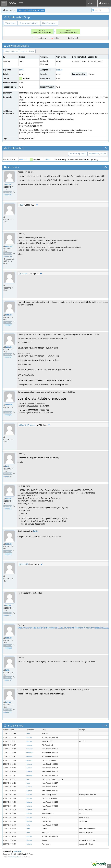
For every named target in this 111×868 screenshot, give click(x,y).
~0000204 (8, 415)
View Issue (11, 23)
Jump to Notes (11, 51)
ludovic (59, 70)
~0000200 (8, 256)
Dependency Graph (29, 23)
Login (20, 10)
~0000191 (8, 195)
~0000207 (8, 476)
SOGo (92, 3)
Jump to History (27, 51)
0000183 (23, 159)
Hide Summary (49, 23)
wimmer (9, 246)
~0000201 (8, 325)
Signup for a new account (34, 10)
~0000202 (8, 357)
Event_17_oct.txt (28, 425)
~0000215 (8, 509)
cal (22, 205)
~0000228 (8, 648)
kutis (21, 70)
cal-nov (24, 273)
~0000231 (8, 680)
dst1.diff (24, 564)
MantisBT (18, 851)
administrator (14, 857)
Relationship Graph (78, 154)
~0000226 (8, 616)
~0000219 (8, 554)
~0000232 (8, 712)
